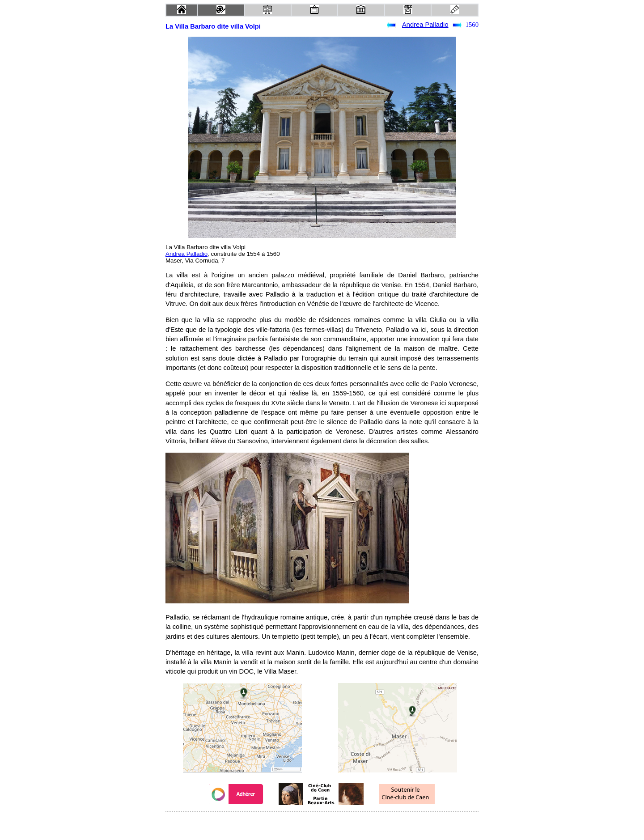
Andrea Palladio (425, 25)
